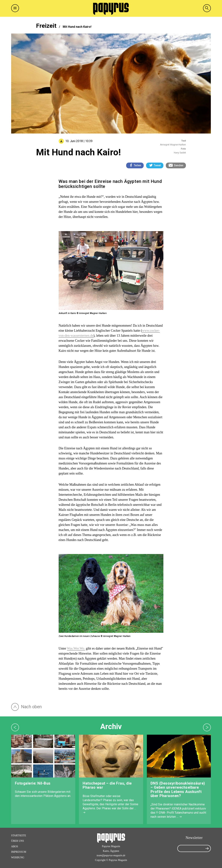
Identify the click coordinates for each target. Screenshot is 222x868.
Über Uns (18, 841)
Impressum (19, 852)
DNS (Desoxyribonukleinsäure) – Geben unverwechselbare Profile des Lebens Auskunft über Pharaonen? (178, 790)
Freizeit (46, 26)
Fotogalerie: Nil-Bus (33, 783)
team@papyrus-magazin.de (111, 855)
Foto (183, 149)
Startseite (19, 836)
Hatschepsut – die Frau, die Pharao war (107, 785)
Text (184, 141)
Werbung (18, 857)
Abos (15, 846)
